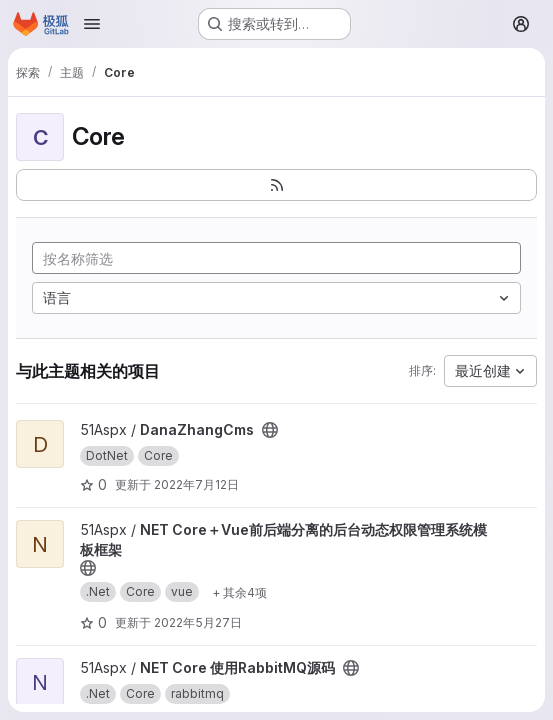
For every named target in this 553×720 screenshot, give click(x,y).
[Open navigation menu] (92, 24)
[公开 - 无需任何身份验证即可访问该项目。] (270, 430)
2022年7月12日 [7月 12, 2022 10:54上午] (196, 484)
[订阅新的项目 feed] (276, 185)
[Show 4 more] (239, 592)
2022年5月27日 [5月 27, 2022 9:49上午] (198, 622)
